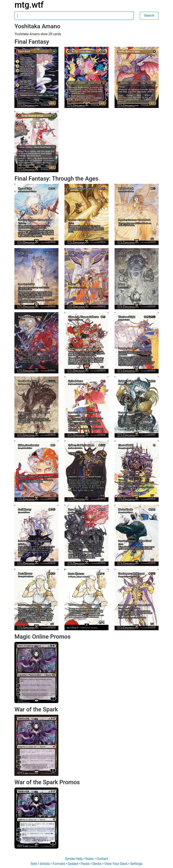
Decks (97, 864)
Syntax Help (74, 859)
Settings (136, 864)
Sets (34, 864)
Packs (85, 864)
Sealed (73, 864)
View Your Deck (116, 864)
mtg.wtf (29, 5)
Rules (90, 859)
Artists (45, 864)
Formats (59, 864)
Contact (102, 859)
